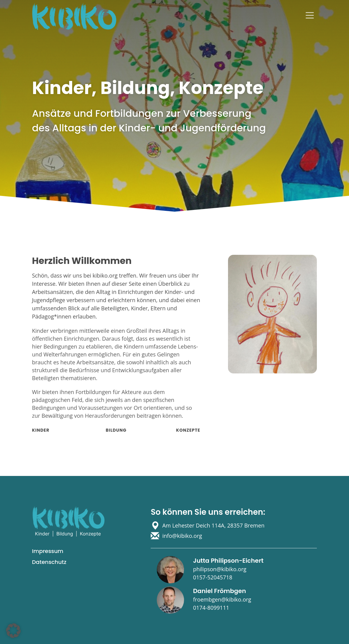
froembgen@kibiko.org (222, 599)
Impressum (48, 551)
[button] (13, 631)
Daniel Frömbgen (220, 591)
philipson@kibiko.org (220, 569)
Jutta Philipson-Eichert (228, 561)
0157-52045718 (213, 577)
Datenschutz (49, 562)
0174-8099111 (211, 608)
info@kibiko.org (182, 536)
